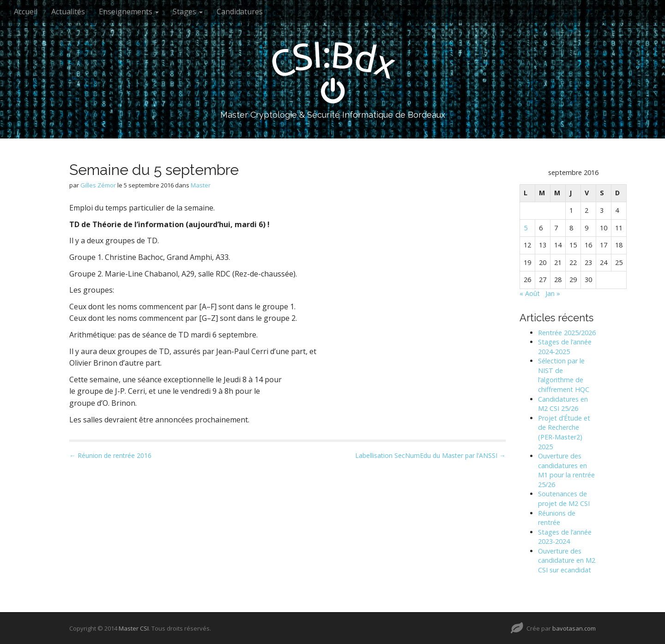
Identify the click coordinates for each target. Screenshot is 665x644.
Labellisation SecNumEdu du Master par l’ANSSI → (430, 455)
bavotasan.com (574, 628)
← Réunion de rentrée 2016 (110, 455)
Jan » (553, 293)
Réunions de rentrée (557, 518)
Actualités (68, 12)
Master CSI (134, 628)
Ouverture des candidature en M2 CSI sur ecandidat (567, 560)
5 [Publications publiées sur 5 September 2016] (526, 228)
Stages (188, 12)
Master (201, 185)
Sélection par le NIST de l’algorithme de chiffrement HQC (564, 375)
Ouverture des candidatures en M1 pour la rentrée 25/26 (566, 470)
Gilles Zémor (98, 185)
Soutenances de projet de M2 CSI (564, 499)
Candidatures (240, 12)
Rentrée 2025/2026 (567, 333)
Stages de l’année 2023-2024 (565, 537)
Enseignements (129, 12)
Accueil (26, 12)
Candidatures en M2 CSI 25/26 (563, 404)
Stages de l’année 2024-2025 (565, 347)
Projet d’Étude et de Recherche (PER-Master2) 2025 (564, 432)
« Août (530, 293)
